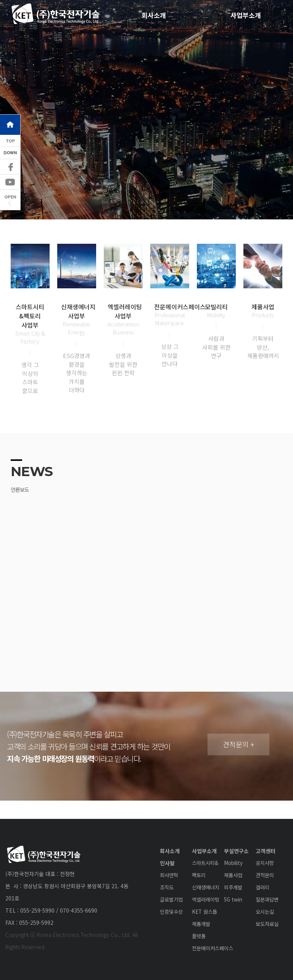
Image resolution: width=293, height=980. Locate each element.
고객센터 (266, 851)
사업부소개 (204, 851)
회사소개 (154, 15)
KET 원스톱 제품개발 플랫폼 (204, 924)
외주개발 (233, 887)
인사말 (167, 863)
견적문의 (265, 875)
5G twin (233, 899)
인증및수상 (171, 912)
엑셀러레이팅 (206, 899)
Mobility (233, 863)
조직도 (167, 887)
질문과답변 (267, 899)
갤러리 (262, 887)
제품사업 (233, 875)
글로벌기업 (171, 899)
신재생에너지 (206, 887)
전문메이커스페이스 (213, 948)
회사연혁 (169, 875)
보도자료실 (267, 924)
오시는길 (265, 912)
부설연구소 (236, 851)
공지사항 (265, 863)
